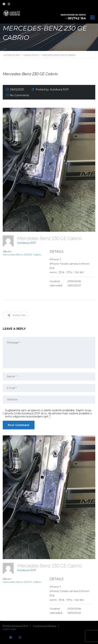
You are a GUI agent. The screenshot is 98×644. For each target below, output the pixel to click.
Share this (17, 315)
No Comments (20, 95)
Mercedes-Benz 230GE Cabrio (22, 255)
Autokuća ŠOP (27, 243)
